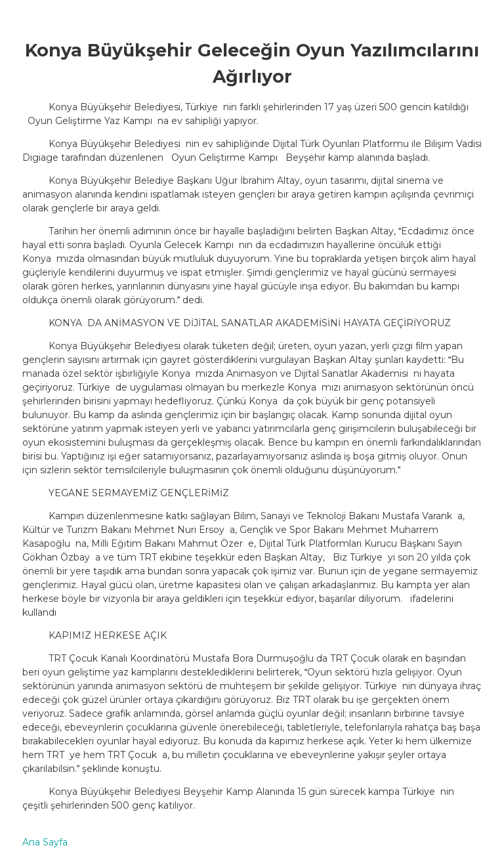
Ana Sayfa (45, 842)
